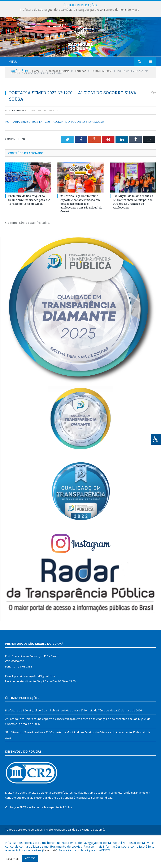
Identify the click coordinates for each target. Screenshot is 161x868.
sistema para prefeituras (57, 817)
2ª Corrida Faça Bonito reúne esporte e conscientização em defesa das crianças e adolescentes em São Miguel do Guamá (81, 229)
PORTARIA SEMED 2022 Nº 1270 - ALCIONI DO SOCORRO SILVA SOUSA (55, 147)
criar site (31, 817)
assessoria (103, 817)
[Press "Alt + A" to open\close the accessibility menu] (156, 439)
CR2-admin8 (18, 135)
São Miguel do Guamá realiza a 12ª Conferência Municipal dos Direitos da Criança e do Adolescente (133, 227)
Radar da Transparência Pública (52, 832)
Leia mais (50, 850)
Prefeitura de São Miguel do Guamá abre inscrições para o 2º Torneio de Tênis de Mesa (79, 10)
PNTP (23, 832)
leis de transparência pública (72, 823)
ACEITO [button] (30, 858)
